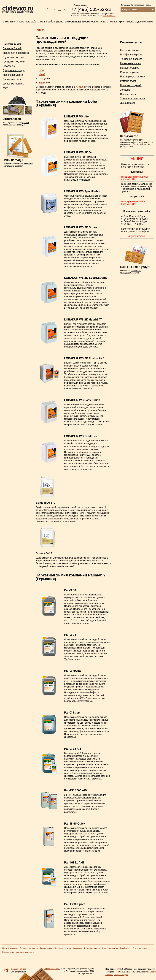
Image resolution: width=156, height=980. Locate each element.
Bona (41, 83)
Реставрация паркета (133, 77)
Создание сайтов (18, 969)
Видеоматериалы (90, 22)
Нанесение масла (131, 63)
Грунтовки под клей (14, 62)
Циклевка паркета (131, 50)
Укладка (125, 90)
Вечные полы (128, 94)
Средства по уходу (14, 70)
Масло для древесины (16, 53)
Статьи (105, 22)
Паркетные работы (52, 969)
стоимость (136, 271)
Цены (60, 22)
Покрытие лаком (130, 68)
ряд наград (29, 164)
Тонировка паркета (131, 59)
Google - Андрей (121, 975)
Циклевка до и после (25, 952)
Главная (40, 30)
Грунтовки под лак (13, 57)
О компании (9, 22)
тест (5, 88)
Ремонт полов (128, 81)
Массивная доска (13, 75)
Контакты (126, 22)
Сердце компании (143, 22)
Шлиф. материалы (13, 84)
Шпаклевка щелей (131, 85)
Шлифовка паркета (131, 55)
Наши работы (48, 22)
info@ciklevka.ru (109, 16)
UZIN (41, 70)
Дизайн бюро (128, 103)
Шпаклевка (77, 948)
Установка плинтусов (133, 99)
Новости (115, 22)
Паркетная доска (13, 79)
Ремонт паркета (129, 72)
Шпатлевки (9, 66)
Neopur (79, 87)
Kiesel (42, 74)
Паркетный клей (12, 48)
